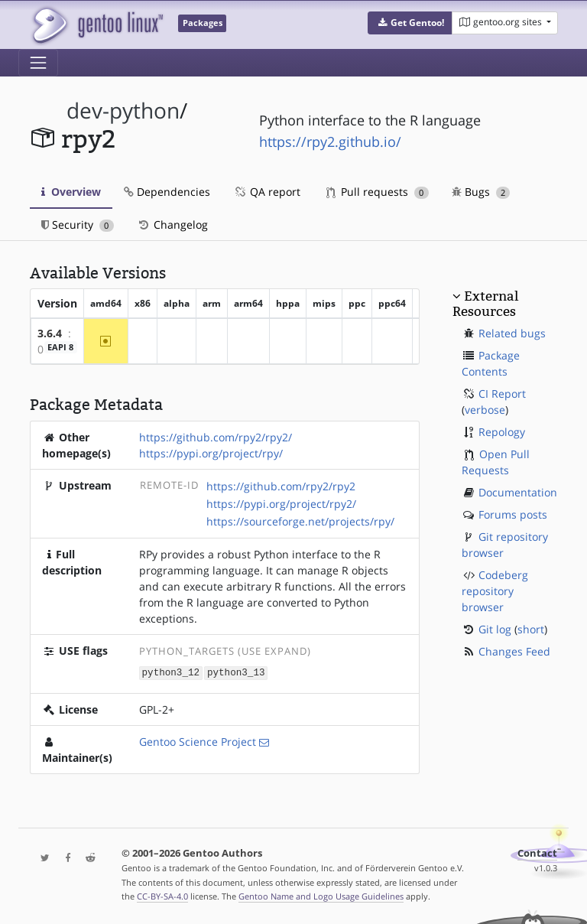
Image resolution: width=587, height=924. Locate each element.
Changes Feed (514, 651)
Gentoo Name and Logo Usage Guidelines (321, 896)
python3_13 (236, 672)
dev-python (123, 111)
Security (78, 224)
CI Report (502, 394)
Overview (71, 192)
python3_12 (171, 672)
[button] (410, 23)
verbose (485, 410)
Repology (502, 432)
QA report (267, 192)
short (531, 629)
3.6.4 (50, 333)
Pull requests (378, 192)
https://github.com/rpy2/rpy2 (281, 486)
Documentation (518, 492)
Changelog (172, 224)
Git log (495, 629)
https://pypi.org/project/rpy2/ (281, 504)
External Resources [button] (485, 304)
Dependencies (167, 192)
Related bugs (512, 333)
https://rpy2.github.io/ (330, 142)
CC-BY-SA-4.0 (162, 896)
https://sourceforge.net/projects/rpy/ (300, 521)
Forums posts (513, 514)
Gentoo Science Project (198, 741)
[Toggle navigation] (38, 63)
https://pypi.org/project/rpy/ (211, 453)
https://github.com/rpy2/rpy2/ (216, 437)
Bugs (481, 192)
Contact (537, 852)
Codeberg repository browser (495, 591)
